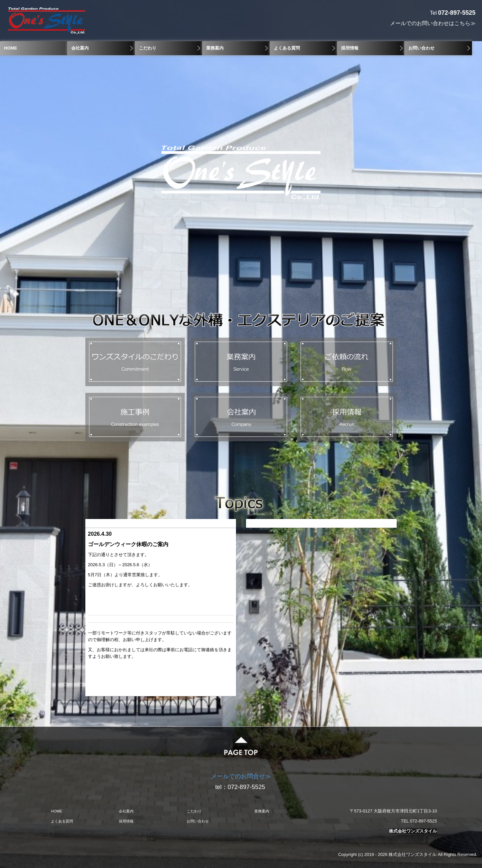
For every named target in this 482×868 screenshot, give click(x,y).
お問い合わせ (421, 48)
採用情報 (350, 48)
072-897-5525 (247, 787)
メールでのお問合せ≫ (241, 776)
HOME (11, 48)
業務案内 (215, 48)
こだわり (148, 48)
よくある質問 (287, 48)
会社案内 (80, 48)
